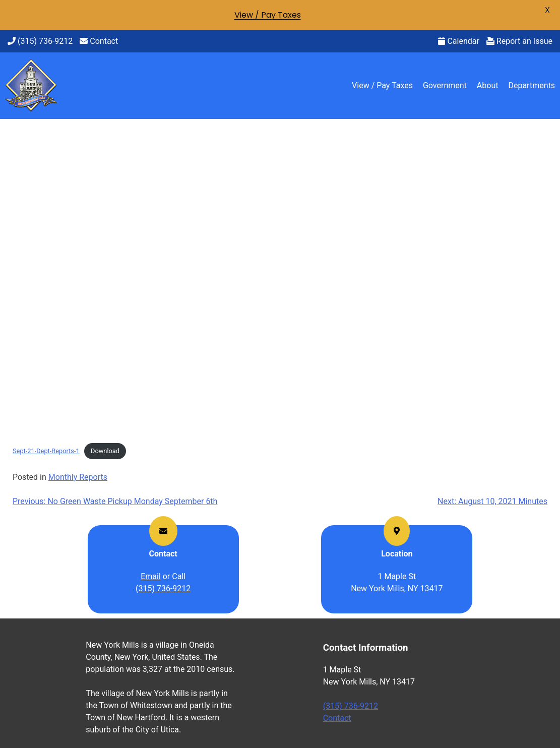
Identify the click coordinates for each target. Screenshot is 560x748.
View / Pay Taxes (382, 85)
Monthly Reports (78, 477)
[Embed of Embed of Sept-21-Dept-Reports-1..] (280, 283)
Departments (532, 85)
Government (445, 85)
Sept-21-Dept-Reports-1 (46, 451)
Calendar (458, 41)
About (488, 85)
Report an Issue (519, 41)
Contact (99, 41)
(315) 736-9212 (40, 41)
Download (105, 451)
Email (151, 576)
